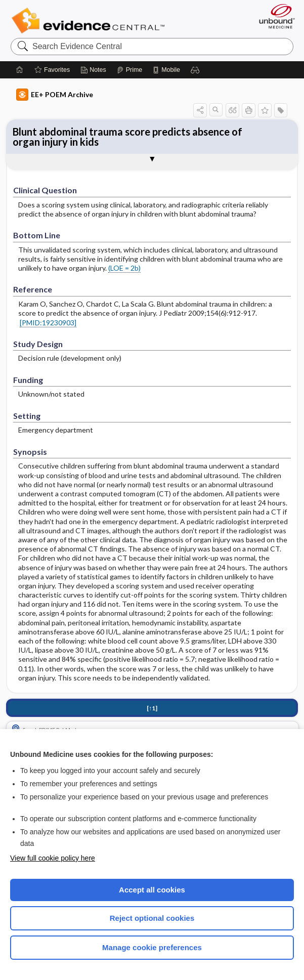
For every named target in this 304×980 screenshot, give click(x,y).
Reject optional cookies (152, 918)
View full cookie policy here (53, 858)
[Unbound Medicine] (274, 16)
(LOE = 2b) (124, 268)
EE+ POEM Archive (55, 95)
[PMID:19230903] (48, 323)
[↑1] (152, 708)
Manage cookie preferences (152, 947)
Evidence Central (90, 21)
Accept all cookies (152, 890)
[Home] (20, 70)
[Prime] (129, 70)
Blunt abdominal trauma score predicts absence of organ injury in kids (127, 137)
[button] (195, 70)
